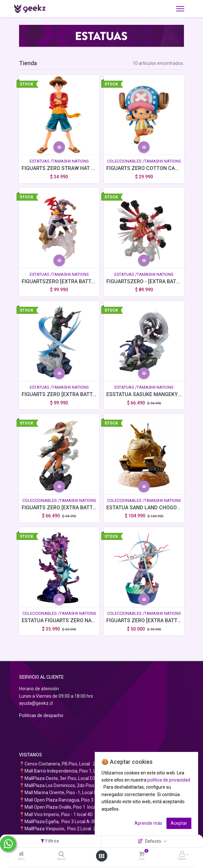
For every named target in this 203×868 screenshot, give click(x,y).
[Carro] (142, 854)
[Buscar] (61, 854)
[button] (59, 147)
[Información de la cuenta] (182, 854)
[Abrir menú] (101, 856)
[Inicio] (21, 854)
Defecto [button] (154, 841)
